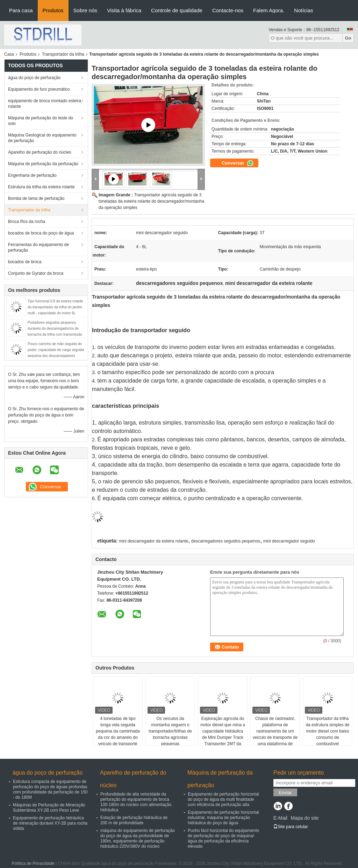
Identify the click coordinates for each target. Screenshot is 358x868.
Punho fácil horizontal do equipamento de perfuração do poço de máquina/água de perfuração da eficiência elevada (223, 838)
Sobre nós (85, 10)
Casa (9, 54)
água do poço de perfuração (34, 78)
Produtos (53, 10)
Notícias (303, 10)
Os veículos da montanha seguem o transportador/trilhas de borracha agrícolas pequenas (170, 731)
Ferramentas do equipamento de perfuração (38, 247)
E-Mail (280, 818)
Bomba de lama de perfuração (36, 198)
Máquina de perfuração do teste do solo (41, 121)
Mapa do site (305, 818)
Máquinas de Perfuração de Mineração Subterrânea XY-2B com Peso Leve (49, 808)
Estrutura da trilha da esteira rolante (41, 187)
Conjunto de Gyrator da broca (36, 273)
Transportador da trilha (63, 54)
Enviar (285, 793)
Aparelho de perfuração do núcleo (40, 152)
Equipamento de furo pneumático (39, 89)
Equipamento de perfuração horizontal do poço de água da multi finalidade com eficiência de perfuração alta (223, 799)
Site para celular (291, 827)
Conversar (238, 163)
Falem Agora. (269, 10)
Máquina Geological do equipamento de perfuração (42, 138)
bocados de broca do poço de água (41, 233)
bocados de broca (25, 262)
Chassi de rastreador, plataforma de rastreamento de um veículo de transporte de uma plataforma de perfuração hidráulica (275, 734)
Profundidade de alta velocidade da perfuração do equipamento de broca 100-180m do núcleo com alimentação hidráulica (136, 802)
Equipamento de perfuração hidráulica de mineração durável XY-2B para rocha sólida (50, 823)
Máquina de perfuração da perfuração (43, 164)
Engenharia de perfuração (32, 175)
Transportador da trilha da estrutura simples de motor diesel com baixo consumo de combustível (328, 731)
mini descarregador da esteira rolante (154, 541)
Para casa (21, 10)
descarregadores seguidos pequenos (226, 541)
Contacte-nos (228, 10)
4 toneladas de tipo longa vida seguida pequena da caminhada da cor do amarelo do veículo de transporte (118, 731)
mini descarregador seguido (289, 541)
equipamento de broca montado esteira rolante (45, 104)
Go (348, 38)
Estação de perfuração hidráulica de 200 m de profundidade (134, 820)
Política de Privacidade (33, 863)
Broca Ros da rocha (27, 222)
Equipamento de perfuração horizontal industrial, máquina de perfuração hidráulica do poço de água (223, 818)
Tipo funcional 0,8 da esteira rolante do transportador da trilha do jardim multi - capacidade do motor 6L (55, 307)
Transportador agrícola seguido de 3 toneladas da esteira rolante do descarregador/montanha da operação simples (151, 201)
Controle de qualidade (177, 10)
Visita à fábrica (124, 10)
